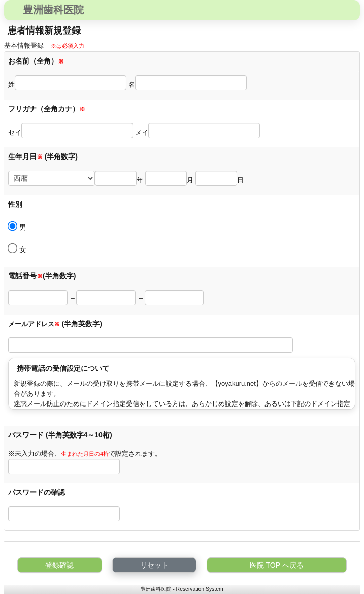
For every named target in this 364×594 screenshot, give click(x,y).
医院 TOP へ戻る (277, 565)
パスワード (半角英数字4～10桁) (60, 435)
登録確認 (59, 565)
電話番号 (25, 276)
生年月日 (25, 157)
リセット (154, 565)
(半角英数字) (82, 324)
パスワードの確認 (38, 492)
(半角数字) (61, 157)
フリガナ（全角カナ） (47, 109)
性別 (15, 204)
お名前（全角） (36, 61)
